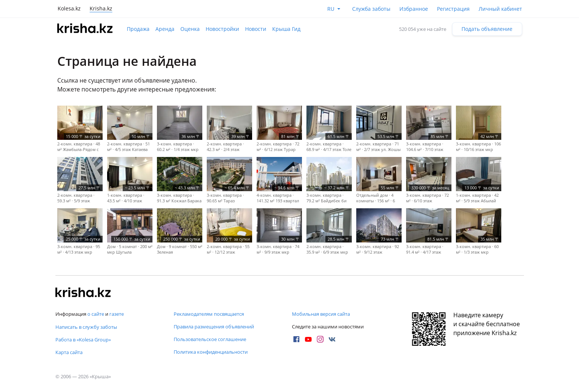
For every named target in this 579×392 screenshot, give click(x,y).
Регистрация (453, 9)
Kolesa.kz (69, 8)
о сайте (96, 314)
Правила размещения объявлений (214, 327)
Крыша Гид (286, 29)
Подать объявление (487, 29)
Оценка (190, 29)
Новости (256, 29)
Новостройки (222, 29)
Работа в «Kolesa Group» (83, 340)
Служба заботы (371, 9)
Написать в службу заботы (86, 327)
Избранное (414, 9)
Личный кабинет (500, 9)
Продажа (138, 29)
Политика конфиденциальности (211, 352)
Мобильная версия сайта (321, 314)
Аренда (165, 29)
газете (117, 314)
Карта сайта (69, 352)
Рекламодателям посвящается (209, 314)
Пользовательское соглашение (210, 339)
